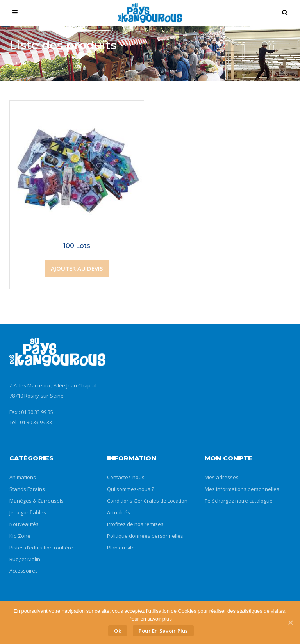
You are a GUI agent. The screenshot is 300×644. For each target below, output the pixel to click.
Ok (118, 631)
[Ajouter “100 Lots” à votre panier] (77, 269)
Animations (23, 477)
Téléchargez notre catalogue (239, 501)
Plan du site (121, 548)
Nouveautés (24, 524)
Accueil (19, 63)
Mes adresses (222, 477)
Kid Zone (20, 536)
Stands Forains (27, 489)
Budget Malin (25, 559)
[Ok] (290, 623)
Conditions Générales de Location (147, 501)
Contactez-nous (126, 477)
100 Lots (77, 246)
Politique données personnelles (145, 536)
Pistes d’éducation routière (41, 548)
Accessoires (24, 571)
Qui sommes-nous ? (130, 489)
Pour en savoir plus (163, 631)
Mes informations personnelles (242, 489)
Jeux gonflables (28, 512)
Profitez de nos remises (135, 524)
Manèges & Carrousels (37, 501)
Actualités (119, 512)
